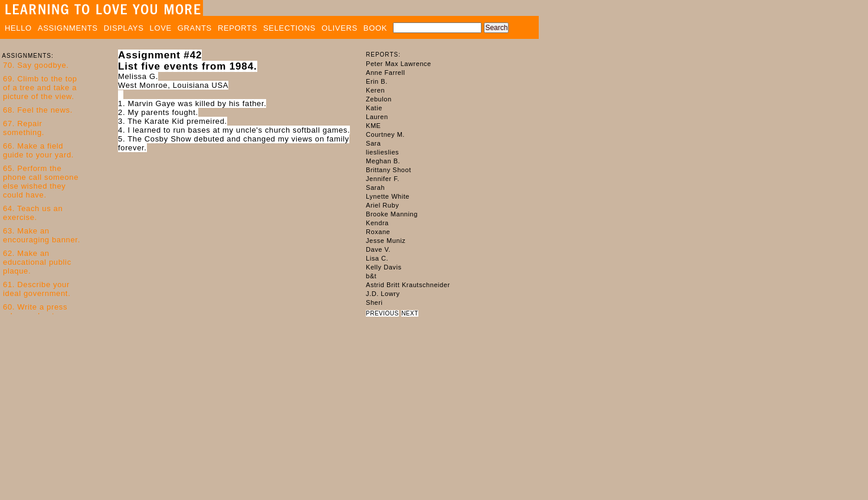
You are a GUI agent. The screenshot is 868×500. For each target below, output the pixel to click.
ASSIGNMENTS (68, 28)
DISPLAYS (124, 28)
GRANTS (195, 28)
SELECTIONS (289, 28)
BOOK (375, 28)
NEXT (410, 313)
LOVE (161, 28)
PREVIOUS (382, 313)
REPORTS (238, 28)
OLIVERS (340, 28)
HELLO (18, 28)
